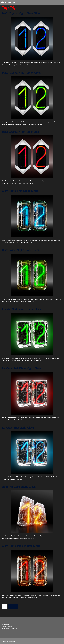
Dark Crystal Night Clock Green (22, 73)
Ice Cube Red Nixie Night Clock (22, 368)
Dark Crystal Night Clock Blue (21, 13)
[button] (59, 2)
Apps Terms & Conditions (9, 629)
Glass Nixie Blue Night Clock (20, 191)
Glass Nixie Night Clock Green (21, 250)
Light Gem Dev (8, 2)
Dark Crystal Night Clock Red (20, 132)
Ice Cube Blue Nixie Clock (18, 428)
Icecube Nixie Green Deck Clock (22, 309)
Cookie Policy (6, 624)
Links (4, 631)
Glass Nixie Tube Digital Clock (21, 546)
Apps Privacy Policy (8, 626)
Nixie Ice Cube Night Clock (19, 487)
